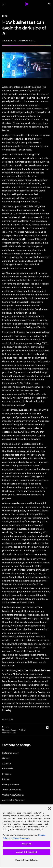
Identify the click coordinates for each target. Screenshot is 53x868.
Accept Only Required (26, 852)
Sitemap (6, 779)
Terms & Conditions (12, 789)
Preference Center (11, 753)
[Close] (50, 808)
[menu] (4, 4)
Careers (6, 758)
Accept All (26, 844)
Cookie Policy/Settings (13, 795)
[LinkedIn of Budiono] (47, 728)
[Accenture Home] (27, 4)
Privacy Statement (11, 784)
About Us (7, 763)
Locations (7, 774)
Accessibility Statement (13, 800)
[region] (26, 836)
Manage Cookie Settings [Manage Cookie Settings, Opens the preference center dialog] (26, 860)
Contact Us (7, 768)
